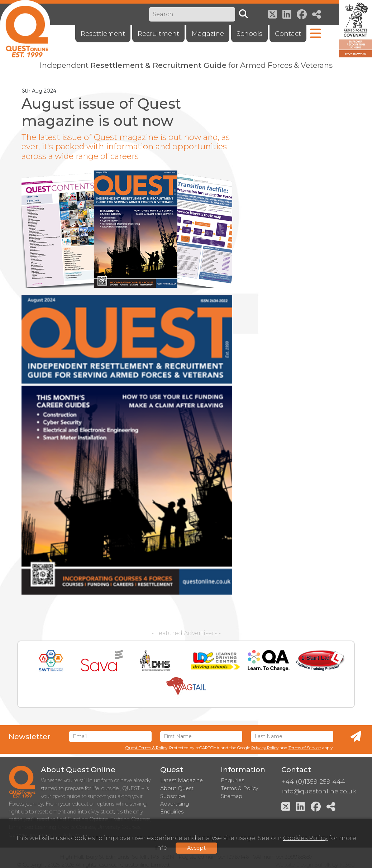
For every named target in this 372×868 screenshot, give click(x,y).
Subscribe (173, 796)
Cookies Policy (305, 838)
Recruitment (158, 34)
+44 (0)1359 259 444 (313, 781)
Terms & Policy (240, 788)
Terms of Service (305, 748)
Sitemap (232, 796)
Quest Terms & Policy (146, 748)
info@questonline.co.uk (319, 791)
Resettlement (103, 34)
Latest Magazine (182, 780)
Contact (288, 34)
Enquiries (232, 780)
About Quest (177, 788)
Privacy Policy (265, 748)
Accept (196, 848)
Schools (249, 34)
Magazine (208, 34)
